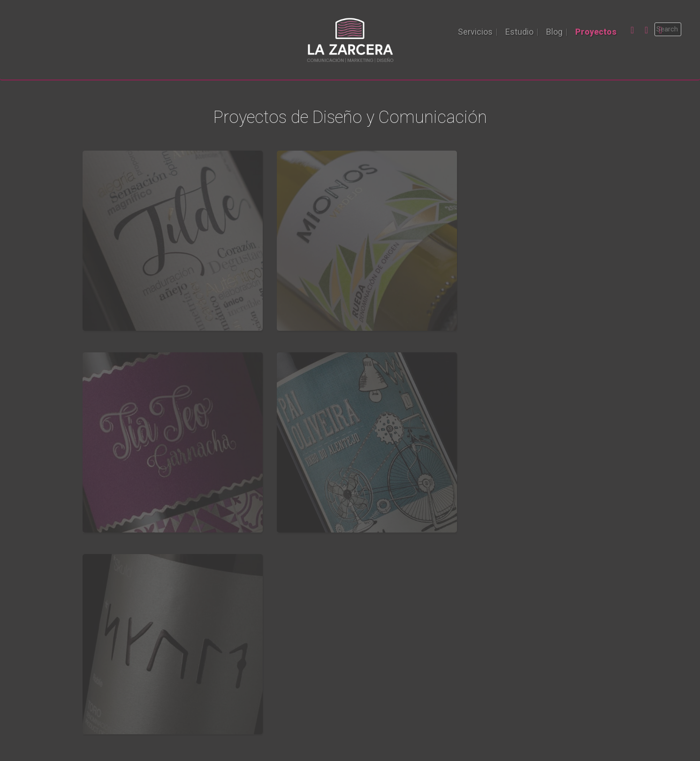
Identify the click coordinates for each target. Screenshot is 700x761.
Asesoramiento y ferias (262, 643)
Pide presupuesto (119, 664)
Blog (554, 32)
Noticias (371, 621)
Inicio (99, 621)
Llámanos (350, 510)
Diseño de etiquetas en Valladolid (279, 674)
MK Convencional (252, 632)
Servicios (475, 32)
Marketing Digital (251, 653)
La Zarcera (350, 713)
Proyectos (596, 32)
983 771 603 (512, 635)
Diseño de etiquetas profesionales (281, 664)
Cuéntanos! (108, 685)
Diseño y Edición (251, 621)
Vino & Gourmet (382, 632)
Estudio (519, 32)
